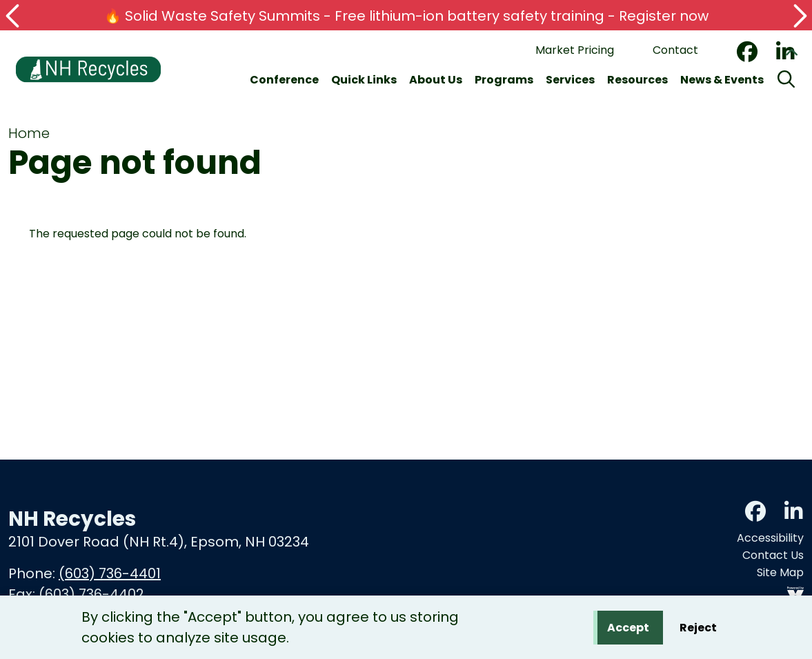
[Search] (786, 80)
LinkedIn (793, 511)
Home (29, 133)
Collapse (791, 55)
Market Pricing (575, 50)
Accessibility (770, 538)
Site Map (780, 572)
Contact (675, 50)
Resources (637, 80)
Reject (698, 629)
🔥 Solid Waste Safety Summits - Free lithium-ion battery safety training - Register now (406, 16)
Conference (284, 80)
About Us (436, 80)
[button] (14, 16)
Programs (504, 80)
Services (570, 80)
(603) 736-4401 (110, 573)
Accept (628, 629)
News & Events (722, 80)
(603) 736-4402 (91, 594)
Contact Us (773, 555)
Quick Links (364, 80)
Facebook (747, 52)
